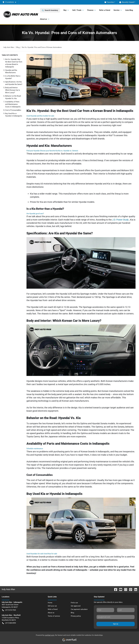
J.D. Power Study (121, 220)
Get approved (76, 606)
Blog (72, 613)
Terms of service (54, 616)
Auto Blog (129, 10)
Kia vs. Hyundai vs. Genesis (68, 151)
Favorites (109, 2)
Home (50, 603)
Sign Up (116, 624)
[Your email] (116, 617)
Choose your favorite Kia (49, 151)
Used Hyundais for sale (35, 554)
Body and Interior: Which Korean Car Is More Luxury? (13, 90)
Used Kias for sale (50, 554)
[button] (10, 2)
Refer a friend (105, 10)
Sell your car (52, 606)
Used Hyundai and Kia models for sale (40, 116)
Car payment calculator (79, 609)
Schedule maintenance (35, 449)
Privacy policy (76, 616)
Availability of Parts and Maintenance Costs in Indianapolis (13, 104)
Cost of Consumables (13, 110)
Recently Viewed (127, 2)
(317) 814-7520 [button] (9, 610)
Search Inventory (50, 10)
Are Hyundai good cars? (35, 214)
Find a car (74, 603)
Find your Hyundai (33, 151)
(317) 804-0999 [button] (9, 623)
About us (51, 613)
